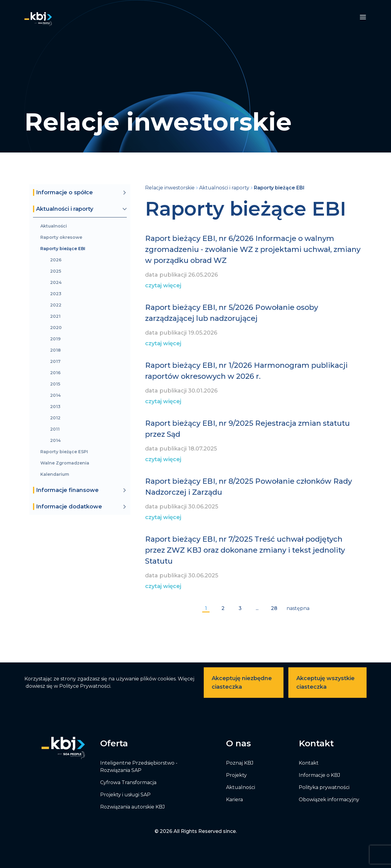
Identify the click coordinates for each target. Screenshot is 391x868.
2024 (56, 283)
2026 (56, 260)
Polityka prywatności (324, 787)
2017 (55, 362)
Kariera (234, 800)
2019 (55, 339)
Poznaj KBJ (240, 763)
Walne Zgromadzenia (65, 463)
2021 (55, 316)
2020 (56, 328)
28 (274, 608)
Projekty (236, 775)
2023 (56, 294)
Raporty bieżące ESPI (64, 452)
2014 (55, 395)
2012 (55, 418)
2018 (55, 350)
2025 (56, 271)
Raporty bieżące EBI (63, 249)
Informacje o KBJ (320, 775)
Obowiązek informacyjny (329, 800)
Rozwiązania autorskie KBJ (133, 807)
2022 (56, 305)
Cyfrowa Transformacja (128, 782)
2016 (55, 373)
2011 (55, 429)
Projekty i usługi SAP (125, 795)
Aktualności (54, 226)
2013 (55, 407)
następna (298, 608)
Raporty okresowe (61, 237)
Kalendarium (55, 474)
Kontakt (309, 763)
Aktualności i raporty (224, 188)
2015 (55, 384)
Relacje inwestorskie (170, 188)
